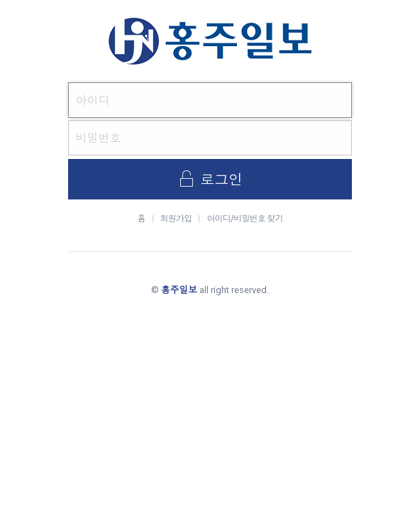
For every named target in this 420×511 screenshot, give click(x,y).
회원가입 (176, 219)
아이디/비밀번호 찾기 (244, 219)
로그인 (210, 178)
